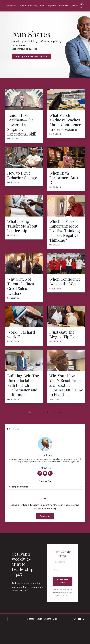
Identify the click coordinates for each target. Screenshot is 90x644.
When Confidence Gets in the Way (65, 294)
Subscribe (45, 535)
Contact (74, 6)
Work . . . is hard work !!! (22, 346)
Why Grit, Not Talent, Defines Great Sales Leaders (22, 297)
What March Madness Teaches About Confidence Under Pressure (66, 125)
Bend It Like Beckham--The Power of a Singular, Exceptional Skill (23, 125)
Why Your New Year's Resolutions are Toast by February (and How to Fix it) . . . (65, 401)
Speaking (33, 6)
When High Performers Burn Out (66, 180)
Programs (51, 6)
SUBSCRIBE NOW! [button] (62, 600)
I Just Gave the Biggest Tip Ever (65, 346)
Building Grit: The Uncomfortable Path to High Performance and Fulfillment (24, 401)
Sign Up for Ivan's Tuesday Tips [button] (31, 56)
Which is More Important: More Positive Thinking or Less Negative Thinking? (65, 237)
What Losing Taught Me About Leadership (23, 230)
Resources (63, 6)
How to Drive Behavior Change (24, 177)
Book (42, 6)
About (23, 6)
